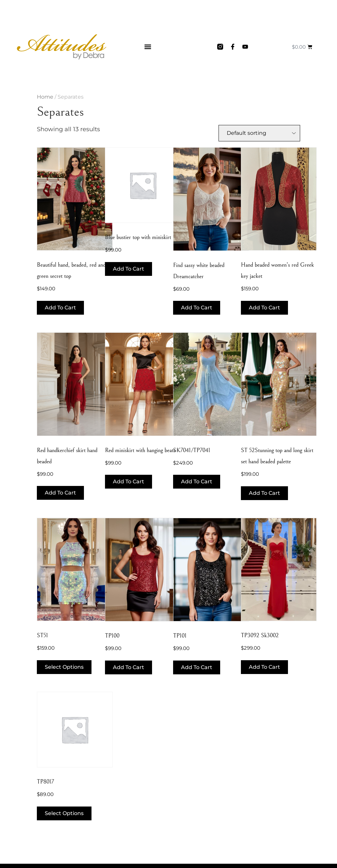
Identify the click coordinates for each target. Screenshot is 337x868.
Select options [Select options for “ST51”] (64, 667)
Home (45, 97)
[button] (148, 47)
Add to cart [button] (60, 308)
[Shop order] (259, 133)
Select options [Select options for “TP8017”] (64, 813)
